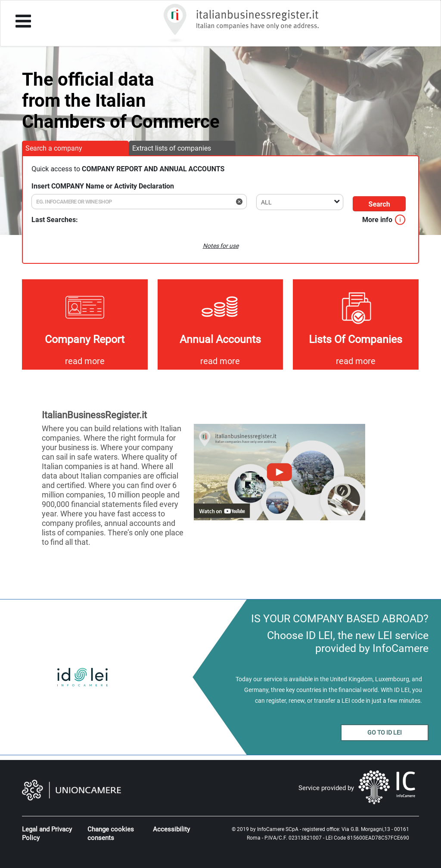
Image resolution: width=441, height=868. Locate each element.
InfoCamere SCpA (278, 829)
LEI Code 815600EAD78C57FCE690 (367, 838)
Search (379, 204)
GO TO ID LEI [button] (385, 732)
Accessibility (171, 829)
